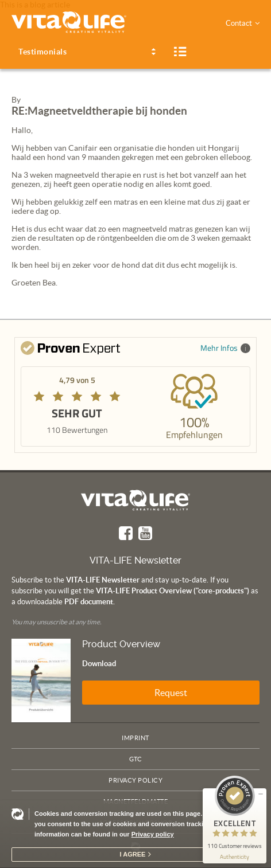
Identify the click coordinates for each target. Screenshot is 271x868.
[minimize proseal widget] (261, 794)
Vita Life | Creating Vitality (135, 500)
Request (171, 693)
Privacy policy (153, 834)
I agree (133, 854)
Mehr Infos (225, 348)
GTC (136, 759)
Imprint (135, 738)
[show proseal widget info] (235, 857)
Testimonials (42, 52)
